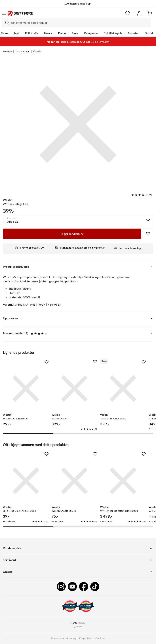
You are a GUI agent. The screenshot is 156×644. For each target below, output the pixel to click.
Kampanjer (91, 33)
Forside (7, 51)
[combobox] (77, 23)
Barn (75, 33)
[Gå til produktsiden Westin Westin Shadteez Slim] (74, 481)
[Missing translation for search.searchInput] (6, 23)
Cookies (100, 638)
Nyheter (133, 33)
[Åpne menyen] (4, 13)
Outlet (149, 33)
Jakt (17, 33)
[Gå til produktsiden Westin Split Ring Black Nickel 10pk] (26, 481)
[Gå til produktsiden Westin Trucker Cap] (74, 389)
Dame (62, 33)
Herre (48, 33)
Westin (37, 51)
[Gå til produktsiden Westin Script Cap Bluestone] (26, 389)
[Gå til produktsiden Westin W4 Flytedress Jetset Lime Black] (123, 481)
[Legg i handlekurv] (72, 234)
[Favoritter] (127, 13)
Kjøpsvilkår (86, 638)
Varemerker (23, 51)
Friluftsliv (32, 33)
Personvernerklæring (64, 638)
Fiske (4, 33)
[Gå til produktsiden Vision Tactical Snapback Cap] (123, 389)
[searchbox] (80, 23)
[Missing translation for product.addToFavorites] (148, 234)
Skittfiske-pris (113, 33)
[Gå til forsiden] (20, 13)
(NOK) (78, 623)
